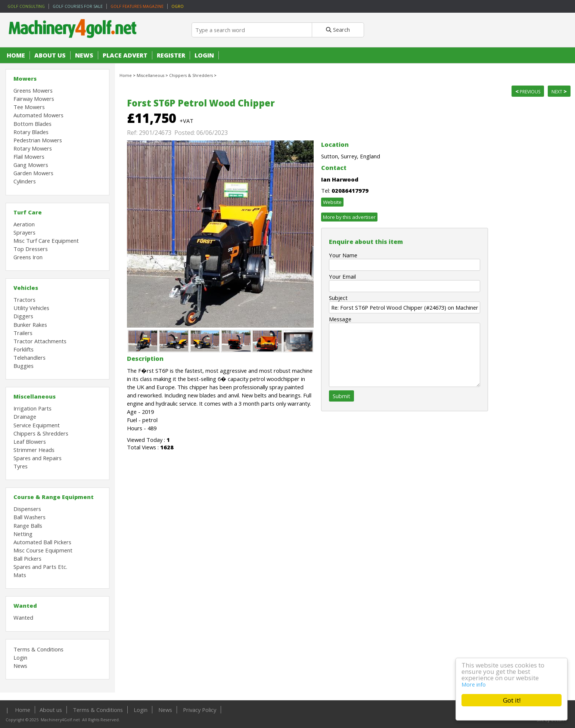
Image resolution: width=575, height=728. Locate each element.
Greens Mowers (33, 90)
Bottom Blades (32, 124)
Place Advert (125, 55)
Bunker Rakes (30, 325)
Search (338, 30)
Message (340, 319)
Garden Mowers (33, 173)
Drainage (25, 416)
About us (50, 55)
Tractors (24, 300)
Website (332, 202)
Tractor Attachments (40, 341)
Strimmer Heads (34, 450)
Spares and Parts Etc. (40, 567)
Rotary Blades (31, 132)
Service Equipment (37, 425)
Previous (528, 91)
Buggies (24, 366)
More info (474, 684)
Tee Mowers (29, 107)
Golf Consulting (26, 6)
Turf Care (28, 212)
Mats (20, 575)
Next (559, 91)
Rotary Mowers (33, 148)
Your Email (342, 276)
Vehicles (26, 288)
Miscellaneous (35, 396)
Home (16, 55)
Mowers (25, 78)
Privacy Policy (200, 710)
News (84, 55)
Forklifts (24, 349)
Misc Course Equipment (43, 550)
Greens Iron (28, 257)
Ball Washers (29, 517)
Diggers (23, 316)
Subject (338, 298)
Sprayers (24, 232)
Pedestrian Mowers (38, 140)
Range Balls (28, 526)
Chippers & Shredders (41, 433)
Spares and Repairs (38, 458)
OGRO (178, 6)
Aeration (24, 224)
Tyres (21, 466)
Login (204, 55)
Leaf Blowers (30, 442)
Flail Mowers (29, 157)
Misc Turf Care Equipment (46, 241)
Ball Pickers (27, 558)
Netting (23, 534)
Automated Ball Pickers (42, 542)
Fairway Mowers (34, 99)
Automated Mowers (38, 115)
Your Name (343, 255)
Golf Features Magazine (137, 6)
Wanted (25, 605)
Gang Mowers (31, 165)
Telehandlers (29, 357)
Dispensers (27, 509)
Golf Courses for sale (78, 6)
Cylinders (25, 181)
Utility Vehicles (31, 308)
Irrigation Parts (32, 408)
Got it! (512, 700)
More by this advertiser (349, 217)
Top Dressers (31, 249)
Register (171, 55)
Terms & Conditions (38, 649)
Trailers (23, 333)
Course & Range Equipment (54, 497)
